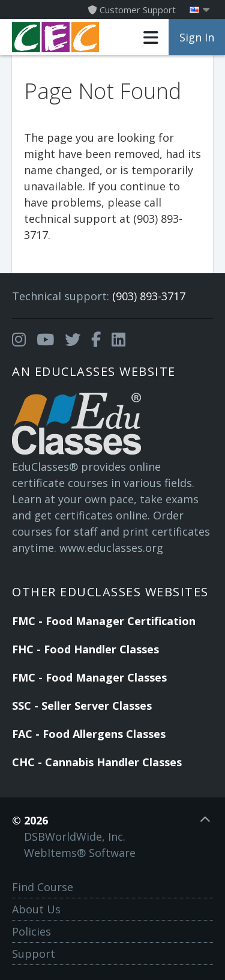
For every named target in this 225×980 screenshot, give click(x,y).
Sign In (197, 37)
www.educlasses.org (111, 548)
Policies (31, 931)
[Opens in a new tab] (19, 340)
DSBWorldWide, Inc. (75, 836)
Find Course (43, 887)
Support (34, 954)
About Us (36, 909)
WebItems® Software (80, 853)
